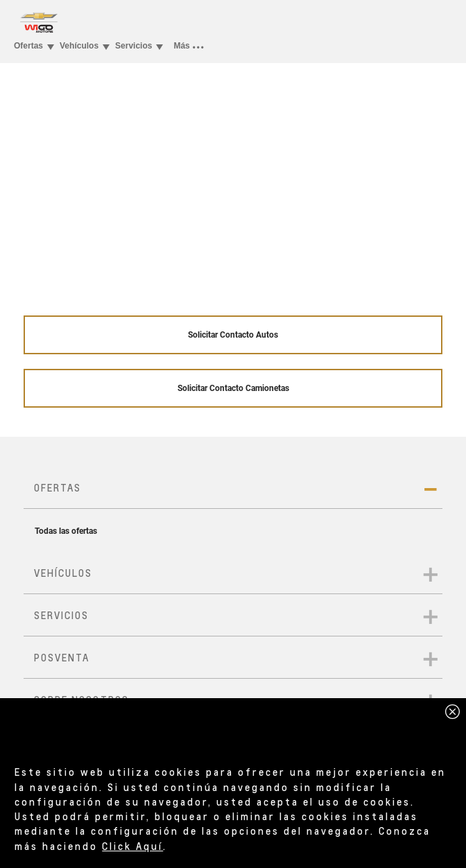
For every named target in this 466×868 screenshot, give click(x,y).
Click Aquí (132, 846)
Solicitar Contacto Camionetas (233, 388)
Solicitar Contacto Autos (233, 335)
